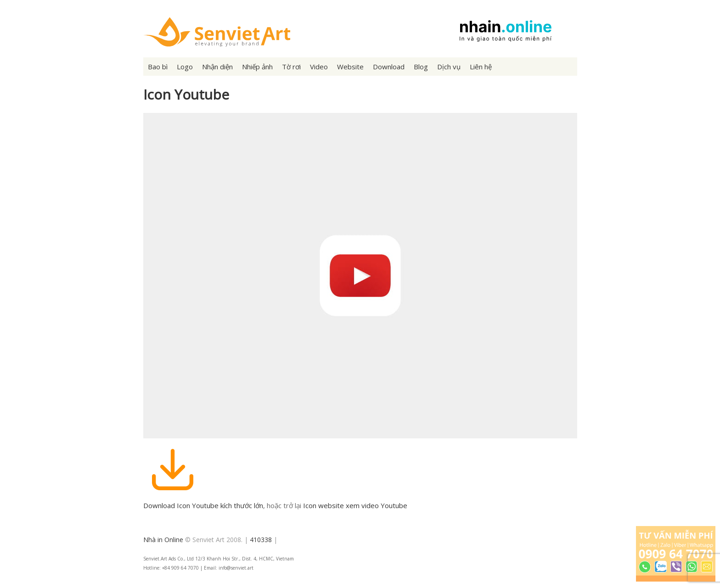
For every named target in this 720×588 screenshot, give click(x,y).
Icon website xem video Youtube (355, 505)
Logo (185, 67)
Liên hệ (481, 67)
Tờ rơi (291, 67)
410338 (261, 540)
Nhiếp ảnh (257, 67)
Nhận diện (217, 67)
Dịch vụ (449, 67)
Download (389, 67)
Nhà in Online (163, 540)
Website (350, 67)
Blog (421, 67)
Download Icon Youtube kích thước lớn (203, 505)
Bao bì (158, 67)
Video (319, 67)
